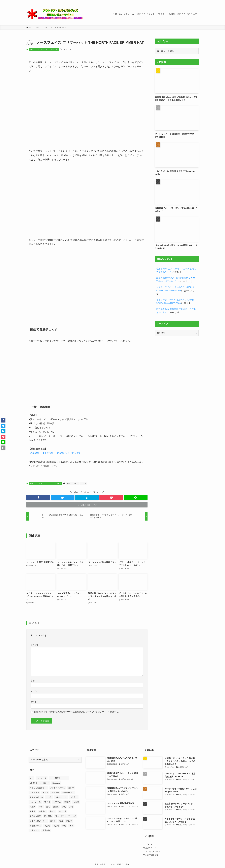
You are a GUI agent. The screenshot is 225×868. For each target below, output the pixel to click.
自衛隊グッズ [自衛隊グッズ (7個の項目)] (35, 826)
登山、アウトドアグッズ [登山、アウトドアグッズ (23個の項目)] (66, 816)
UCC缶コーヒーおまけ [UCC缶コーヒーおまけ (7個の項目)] (39, 783)
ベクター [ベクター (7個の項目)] (74, 797)
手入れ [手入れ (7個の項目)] (52, 811)
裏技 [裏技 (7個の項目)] (71, 826)
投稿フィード (150, 848)
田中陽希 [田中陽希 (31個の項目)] (48, 816)
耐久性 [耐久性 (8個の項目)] (69, 821)
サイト (34, 702)
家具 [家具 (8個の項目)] (64, 807)
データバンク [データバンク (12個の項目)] (68, 792)
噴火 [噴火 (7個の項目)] (48, 807)
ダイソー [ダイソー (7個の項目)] (55, 792)
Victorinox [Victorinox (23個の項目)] (56, 783)
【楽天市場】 (49, 453)
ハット (83, 483)
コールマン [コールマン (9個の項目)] (34, 792)
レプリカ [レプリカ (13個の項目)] (57, 802)
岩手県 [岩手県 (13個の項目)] (33, 811)
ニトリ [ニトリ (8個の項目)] (49, 797)
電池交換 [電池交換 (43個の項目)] (46, 830)
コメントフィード (152, 851)
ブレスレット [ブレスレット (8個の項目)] (61, 797)
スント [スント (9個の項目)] (45, 792)
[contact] (193, 2)
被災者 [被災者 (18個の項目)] (56, 826)
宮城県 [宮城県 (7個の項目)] (56, 807)
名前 (33, 681)
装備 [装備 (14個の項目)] (64, 826)
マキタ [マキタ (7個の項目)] (47, 802)
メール (34, 691)
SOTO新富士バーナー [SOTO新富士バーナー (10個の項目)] (59, 778)
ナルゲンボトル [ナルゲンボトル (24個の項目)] (36, 797)
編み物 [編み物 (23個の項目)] (53, 821)
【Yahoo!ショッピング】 (69, 453)
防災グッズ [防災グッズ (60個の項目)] (34, 830)
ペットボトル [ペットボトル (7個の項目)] (35, 802)
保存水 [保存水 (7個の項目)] (76, 802)
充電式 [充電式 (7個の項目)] (33, 807)
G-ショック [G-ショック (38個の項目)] (41, 778)
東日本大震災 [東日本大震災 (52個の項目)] (35, 816)
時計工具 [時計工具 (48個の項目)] (62, 811)
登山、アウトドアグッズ (38, 49)
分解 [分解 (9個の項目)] (41, 807)
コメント (35, 645)
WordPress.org (151, 855)
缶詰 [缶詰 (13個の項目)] (61, 821)
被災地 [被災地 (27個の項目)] (47, 826)
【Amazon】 (35, 453)
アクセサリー (54, 49)
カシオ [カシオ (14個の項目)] (71, 788)
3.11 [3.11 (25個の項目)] (31, 778)
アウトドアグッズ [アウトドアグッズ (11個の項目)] (57, 788)
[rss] (189, 2)
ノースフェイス (73, 483)
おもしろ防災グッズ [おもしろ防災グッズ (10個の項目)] (38, 788)
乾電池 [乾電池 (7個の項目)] (67, 802)
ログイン (148, 844)
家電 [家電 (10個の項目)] (71, 807)
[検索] (197, 2)
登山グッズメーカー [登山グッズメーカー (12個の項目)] (38, 821)
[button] (38, 498)
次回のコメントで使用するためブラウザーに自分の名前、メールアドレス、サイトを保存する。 (77, 712)
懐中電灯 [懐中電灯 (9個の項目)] (42, 811)
